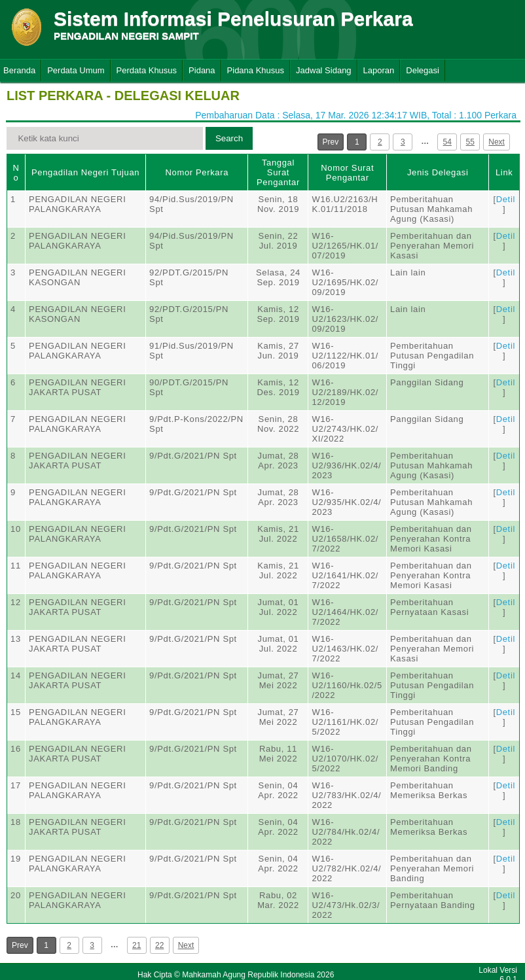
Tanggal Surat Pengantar (278, 172)
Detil (506, 199)
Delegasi (423, 70)
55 (470, 142)
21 (136, 945)
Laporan (379, 70)
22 (159, 945)
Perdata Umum (76, 70)
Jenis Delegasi (438, 172)
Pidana (202, 70)
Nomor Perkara (197, 172)
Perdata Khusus (147, 70)
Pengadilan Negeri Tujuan (85, 172)
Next (497, 142)
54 (447, 142)
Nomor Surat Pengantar (347, 173)
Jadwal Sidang (324, 70)
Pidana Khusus (256, 70)
